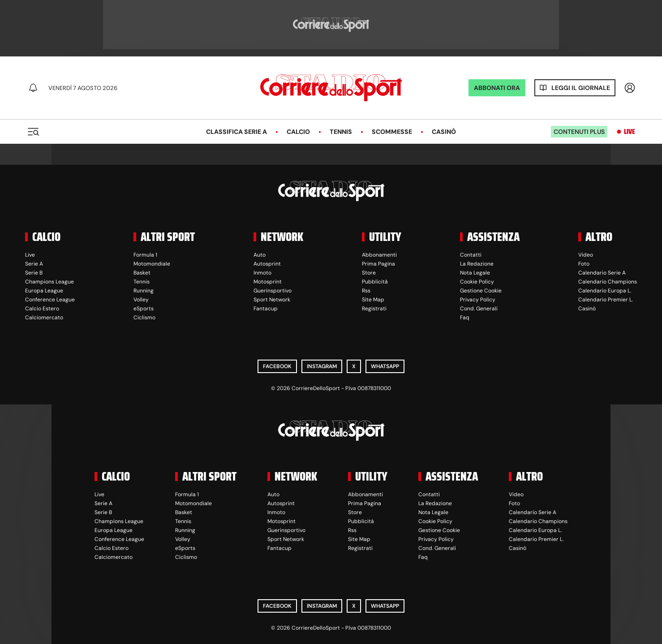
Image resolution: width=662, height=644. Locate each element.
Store (369, 273)
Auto (260, 255)
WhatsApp (385, 366)
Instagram (322, 366)
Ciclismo (144, 318)
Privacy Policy (478, 300)
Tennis (341, 132)
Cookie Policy (477, 282)
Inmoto (262, 273)
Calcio (298, 132)
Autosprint (267, 264)
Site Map (373, 300)
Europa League (44, 291)
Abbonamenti (379, 255)
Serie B (34, 273)
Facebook (277, 366)
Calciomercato (44, 318)
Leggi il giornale (581, 88)
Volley (141, 300)
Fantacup (266, 309)
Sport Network (272, 300)
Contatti (471, 255)
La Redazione (477, 264)
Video (586, 255)
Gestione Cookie (481, 291)
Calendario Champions (608, 282)
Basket (142, 273)
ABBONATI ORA (497, 88)
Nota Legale (475, 273)
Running (144, 291)
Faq (465, 318)
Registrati (374, 309)
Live (630, 132)
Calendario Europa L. (605, 291)
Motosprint (268, 282)
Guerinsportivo (273, 291)
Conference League (50, 300)
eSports (144, 309)
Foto (584, 264)
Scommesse (392, 132)
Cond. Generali (479, 309)
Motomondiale (152, 264)
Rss (366, 291)
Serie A (34, 264)
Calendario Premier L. (606, 300)
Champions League (49, 282)
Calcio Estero (42, 309)
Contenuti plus (579, 132)
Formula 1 (145, 255)
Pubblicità (375, 282)
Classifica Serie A (236, 132)
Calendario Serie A (602, 273)
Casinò (444, 132)
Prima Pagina (378, 264)
